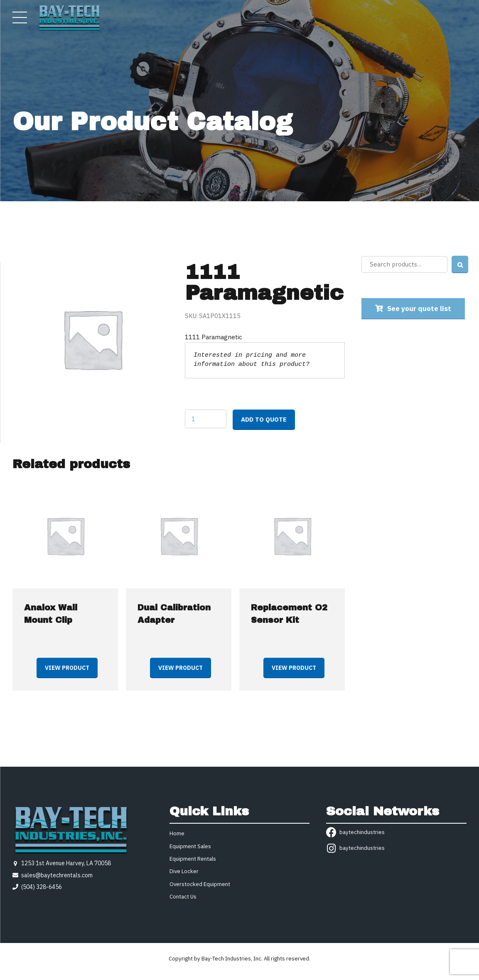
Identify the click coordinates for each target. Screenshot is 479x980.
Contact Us (183, 897)
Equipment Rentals (193, 859)
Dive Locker (184, 871)
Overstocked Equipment (200, 884)
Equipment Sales (190, 846)
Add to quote (264, 419)
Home (177, 833)
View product (67, 668)
